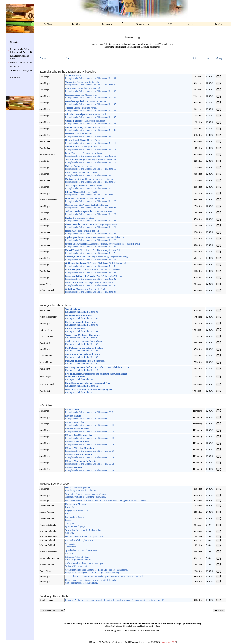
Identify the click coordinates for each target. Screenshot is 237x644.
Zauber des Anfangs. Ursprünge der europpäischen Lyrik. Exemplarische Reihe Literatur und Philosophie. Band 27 (103, 245)
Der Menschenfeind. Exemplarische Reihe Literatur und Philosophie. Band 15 (91, 167)
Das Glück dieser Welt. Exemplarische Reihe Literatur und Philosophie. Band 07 (91, 116)
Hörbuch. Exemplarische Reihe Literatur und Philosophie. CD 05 (90, 437)
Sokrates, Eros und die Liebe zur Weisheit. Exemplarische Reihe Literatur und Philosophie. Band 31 (93, 271)
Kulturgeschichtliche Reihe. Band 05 (82, 336)
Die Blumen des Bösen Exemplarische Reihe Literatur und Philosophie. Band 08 (91, 122)
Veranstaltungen (142, 24)
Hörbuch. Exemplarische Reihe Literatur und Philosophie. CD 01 (90, 411)
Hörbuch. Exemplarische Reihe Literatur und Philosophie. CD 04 (90, 430)
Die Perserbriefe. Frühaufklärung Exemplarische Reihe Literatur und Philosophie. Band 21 (91, 206)
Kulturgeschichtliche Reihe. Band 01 (82, 310)
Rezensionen (16, 77)
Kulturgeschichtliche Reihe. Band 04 (82, 330)
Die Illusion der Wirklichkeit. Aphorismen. (84, 537)
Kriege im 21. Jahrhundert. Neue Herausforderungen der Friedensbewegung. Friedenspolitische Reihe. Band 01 (115, 600)
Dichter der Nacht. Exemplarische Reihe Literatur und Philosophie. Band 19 (91, 193)
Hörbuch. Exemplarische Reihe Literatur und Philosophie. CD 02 (90, 417)
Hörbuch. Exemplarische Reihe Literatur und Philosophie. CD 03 (90, 424)
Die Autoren (107, 24)
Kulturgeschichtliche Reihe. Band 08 (83, 356)
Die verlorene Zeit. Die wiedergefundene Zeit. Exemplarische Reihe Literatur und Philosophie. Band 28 (93, 252)
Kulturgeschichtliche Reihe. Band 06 (84, 343)
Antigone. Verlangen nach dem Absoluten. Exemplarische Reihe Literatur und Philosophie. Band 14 (91, 161)
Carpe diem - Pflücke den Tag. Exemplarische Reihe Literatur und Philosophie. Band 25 (91, 232)
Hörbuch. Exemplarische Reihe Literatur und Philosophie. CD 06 (90, 443)
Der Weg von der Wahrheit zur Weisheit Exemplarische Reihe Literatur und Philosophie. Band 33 (92, 284)
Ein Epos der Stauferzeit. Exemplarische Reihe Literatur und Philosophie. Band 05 (91, 103)
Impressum (192, 24)
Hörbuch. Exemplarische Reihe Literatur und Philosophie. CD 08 (90, 456)
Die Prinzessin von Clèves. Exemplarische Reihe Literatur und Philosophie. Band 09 (91, 129)
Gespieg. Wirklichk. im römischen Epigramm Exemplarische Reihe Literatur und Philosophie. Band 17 (91, 180)
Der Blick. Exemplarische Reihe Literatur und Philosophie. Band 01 (91, 77)
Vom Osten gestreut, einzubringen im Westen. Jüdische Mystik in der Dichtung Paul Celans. (86, 495)
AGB (170, 24)
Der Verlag (48, 24)
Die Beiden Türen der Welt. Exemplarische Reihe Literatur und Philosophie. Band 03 (91, 90)
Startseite (14, 42)
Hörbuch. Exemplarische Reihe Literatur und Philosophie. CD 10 (90, 469)
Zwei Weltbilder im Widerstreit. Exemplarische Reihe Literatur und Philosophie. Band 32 (95, 278)
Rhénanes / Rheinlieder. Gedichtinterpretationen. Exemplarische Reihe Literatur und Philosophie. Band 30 (98, 265)
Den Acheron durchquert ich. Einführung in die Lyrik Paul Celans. (82, 489)
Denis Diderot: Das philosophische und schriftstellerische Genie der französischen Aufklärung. (91, 581)
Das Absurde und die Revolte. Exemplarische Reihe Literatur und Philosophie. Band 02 (91, 83)
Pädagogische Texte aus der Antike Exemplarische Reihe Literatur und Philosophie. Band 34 (91, 290)
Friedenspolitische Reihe (21, 63)
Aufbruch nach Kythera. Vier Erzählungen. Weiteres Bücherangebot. (84, 565)
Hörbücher (15, 66)
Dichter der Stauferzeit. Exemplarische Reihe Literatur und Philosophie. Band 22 (91, 213)
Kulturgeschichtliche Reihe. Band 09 (85, 362)
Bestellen (219, 24)
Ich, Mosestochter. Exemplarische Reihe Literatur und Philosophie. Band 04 (91, 96)
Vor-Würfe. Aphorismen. (71, 545)
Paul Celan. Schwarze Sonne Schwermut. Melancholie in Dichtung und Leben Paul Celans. (106, 500)
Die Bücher (77, 24)
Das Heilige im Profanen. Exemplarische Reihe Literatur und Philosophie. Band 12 (91, 148)
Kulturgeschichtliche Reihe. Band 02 (82, 317)
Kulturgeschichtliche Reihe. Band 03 (82, 323)
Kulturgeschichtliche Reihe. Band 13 (89, 391)
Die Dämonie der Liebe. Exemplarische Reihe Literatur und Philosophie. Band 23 (91, 219)
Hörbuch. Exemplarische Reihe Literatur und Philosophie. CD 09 (90, 462)
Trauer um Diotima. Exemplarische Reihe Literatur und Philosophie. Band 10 (91, 135)
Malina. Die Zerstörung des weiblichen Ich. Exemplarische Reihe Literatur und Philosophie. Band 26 (95, 239)
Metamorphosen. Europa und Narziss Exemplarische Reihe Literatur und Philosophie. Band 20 (91, 200)
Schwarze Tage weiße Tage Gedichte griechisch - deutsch (78, 558)
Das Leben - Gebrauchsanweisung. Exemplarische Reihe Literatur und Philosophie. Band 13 (91, 155)
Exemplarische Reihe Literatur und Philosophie (22, 51)
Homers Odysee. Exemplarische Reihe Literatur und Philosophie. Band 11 (91, 142)
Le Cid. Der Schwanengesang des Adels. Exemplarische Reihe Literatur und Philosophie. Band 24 (91, 226)
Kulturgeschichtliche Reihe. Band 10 (98, 369)
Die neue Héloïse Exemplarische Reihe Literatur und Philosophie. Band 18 (91, 187)
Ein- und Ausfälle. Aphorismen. (79, 540)
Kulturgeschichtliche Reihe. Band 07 (84, 349)
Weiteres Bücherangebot (21, 70)
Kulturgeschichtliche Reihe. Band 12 (88, 384)
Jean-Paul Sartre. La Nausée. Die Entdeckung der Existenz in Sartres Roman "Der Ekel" (104, 576)
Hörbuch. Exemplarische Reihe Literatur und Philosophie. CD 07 (90, 450)
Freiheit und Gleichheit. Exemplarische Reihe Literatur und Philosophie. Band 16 (91, 174)
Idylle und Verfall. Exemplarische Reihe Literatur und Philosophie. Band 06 (91, 109)
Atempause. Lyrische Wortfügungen (76, 525)
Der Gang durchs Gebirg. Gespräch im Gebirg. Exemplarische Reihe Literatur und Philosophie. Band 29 (97, 258)
